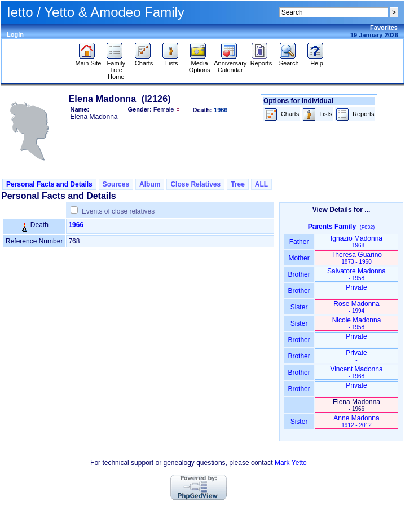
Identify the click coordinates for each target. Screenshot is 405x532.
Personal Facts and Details (49, 184)
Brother (299, 274)
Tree (238, 184)
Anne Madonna (356, 421)
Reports (261, 60)
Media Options (200, 64)
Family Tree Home (116, 67)
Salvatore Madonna (356, 274)
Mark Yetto (291, 463)
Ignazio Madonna (356, 241)
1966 (76, 225)
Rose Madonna (356, 307)
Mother (299, 258)
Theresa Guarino (356, 258)
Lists (172, 60)
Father (299, 242)
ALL (261, 184)
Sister (299, 307)
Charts (144, 60)
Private (356, 291)
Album (150, 184)
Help (317, 60)
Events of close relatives (118, 211)
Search (289, 60)
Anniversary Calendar (230, 64)
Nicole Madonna (357, 323)
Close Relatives (195, 184)
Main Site (89, 60)
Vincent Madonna (356, 372)
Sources (116, 184)
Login (15, 34)
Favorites (384, 28)
